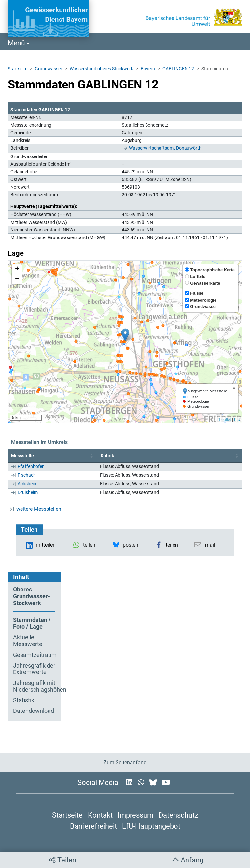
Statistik (24, 700)
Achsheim (28, 484)
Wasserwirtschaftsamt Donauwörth (165, 148)
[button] (125, 335)
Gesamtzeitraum (34, 655)
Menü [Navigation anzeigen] (17, 43)
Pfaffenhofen (31, 466)
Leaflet (225, 420)
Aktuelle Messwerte (28, 641)
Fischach (27, 475)
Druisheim (28, 492)
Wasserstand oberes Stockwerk (101, 69)
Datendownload (34, 711)
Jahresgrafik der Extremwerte (34, 669)
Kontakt (100, 815)
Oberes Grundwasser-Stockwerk (32, 596)
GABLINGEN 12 (178, 69)
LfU (237, 420)
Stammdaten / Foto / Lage (32, 624)
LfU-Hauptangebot (151, 826)
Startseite (18, 69)
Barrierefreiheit (93, 826)
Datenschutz (178, 815)
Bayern (148, 69)
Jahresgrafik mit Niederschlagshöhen (34, 686)
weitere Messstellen (39, 509)
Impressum (136, 815)
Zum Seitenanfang (125, 762)
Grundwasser (49, 69)
